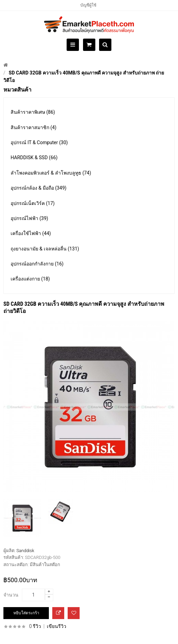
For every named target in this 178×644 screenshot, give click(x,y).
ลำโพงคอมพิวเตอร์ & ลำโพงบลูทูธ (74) (51, 173)
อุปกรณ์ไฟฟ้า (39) (29, 218)
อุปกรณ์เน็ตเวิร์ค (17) (33, 203)
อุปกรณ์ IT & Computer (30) (39, 142)
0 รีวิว (35, 626)
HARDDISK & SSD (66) (34, 157)
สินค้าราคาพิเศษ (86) (33, 112)
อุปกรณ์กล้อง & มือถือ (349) (38, 188)
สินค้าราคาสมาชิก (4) (33, 127)
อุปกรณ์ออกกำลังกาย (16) (37, 264)
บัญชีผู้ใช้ (88, 5)
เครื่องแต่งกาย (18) (30, 279)
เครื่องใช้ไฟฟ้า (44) (31, 233)
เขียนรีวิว (57, 626)
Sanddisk (25, 551)
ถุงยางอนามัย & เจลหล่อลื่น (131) (45, 249)
